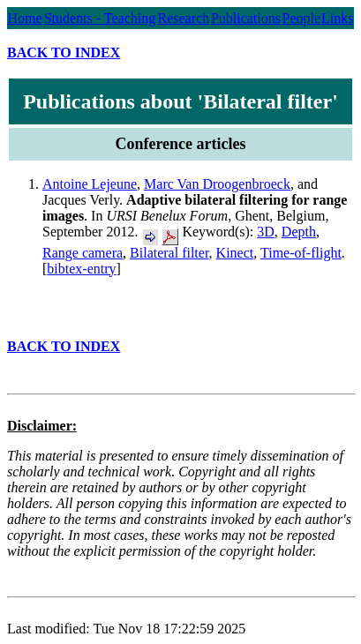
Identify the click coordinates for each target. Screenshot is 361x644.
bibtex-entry (81, 269)
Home (24, 18)
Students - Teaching (100, 18)
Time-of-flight (301, 253)
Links (337, 18)
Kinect (235, 253)
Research (184, 18)
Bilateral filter (169, 253)
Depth (299, 232)
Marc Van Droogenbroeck (217, 184)
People (302, 18)
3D (266, 232)
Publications (246, 18)
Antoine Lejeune (90, 184)
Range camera (83, 253)
